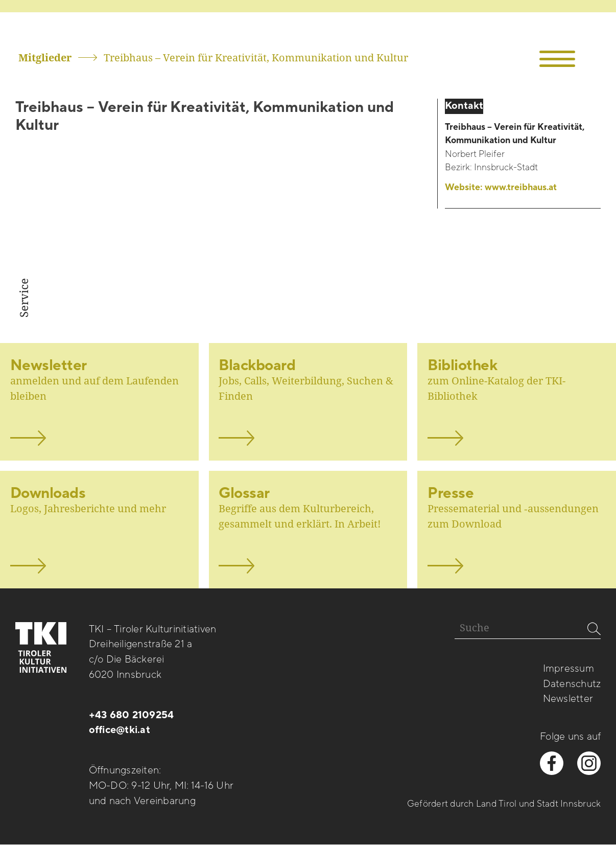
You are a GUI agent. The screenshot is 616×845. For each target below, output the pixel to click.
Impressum (568, 669)
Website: (501, 188)
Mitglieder (45, 58)
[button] (557, 59)
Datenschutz (572, 684)
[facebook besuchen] (552, 763)
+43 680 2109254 (132, 715)
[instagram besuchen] (589, 763)
